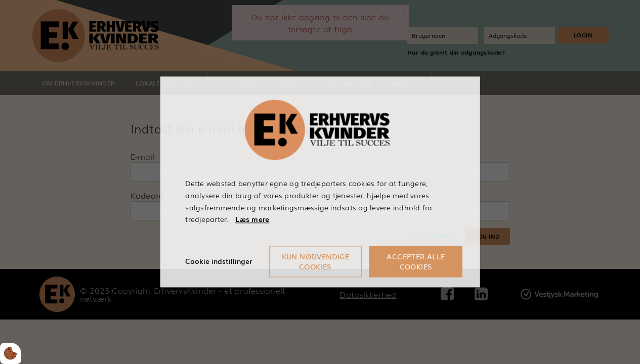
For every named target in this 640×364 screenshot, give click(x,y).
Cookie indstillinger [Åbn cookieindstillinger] (219, 261)
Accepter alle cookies (416, 262)
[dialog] (320, 182)
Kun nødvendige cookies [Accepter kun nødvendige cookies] (316, 262)
